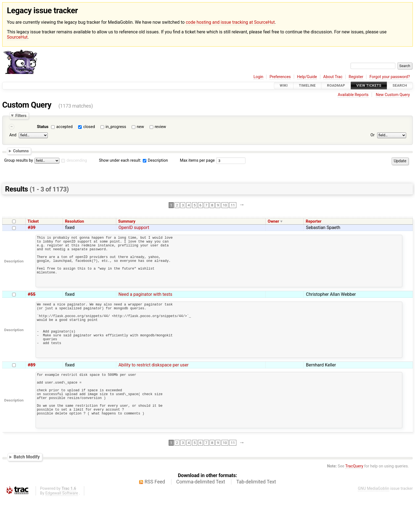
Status (43, 127)
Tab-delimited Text (256, 516)
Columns (21, 151)
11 (233, 205)
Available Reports (353, 95)
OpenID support (134, 228)
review (160, 127)
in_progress (116, 127)
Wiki (284, 86)
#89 (32, 387)
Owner (274, 221)
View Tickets (369, 86)
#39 (32, 228)
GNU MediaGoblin (374, 522)
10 (225, 205)
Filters (21, 116)
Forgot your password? (390, 77)
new (140, 127)
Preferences (280, 77)
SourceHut (17, 37)
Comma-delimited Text (201, 516)
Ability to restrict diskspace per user (154, 387)
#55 (32, 305)
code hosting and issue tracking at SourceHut (230, 22)
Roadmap (336, 86)
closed (89, 127)
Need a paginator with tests (145, 305)
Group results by (18, 160)
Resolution (74, 221)
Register (356, 77)
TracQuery (354, 500)
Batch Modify (27, 491)
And (13, 135)
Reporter (314, 221)
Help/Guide (307, 77)
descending (77, 160)
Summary (127, 221)
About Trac (333, 77)
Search (400, 86)
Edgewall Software (62, 527)
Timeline (307, 86)
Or (373, 135)
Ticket (33, 221)
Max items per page (197, 160)
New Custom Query (393, 95)
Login (258, 77)
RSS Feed (155, 516)
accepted (64, 127)
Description (155, 160)
